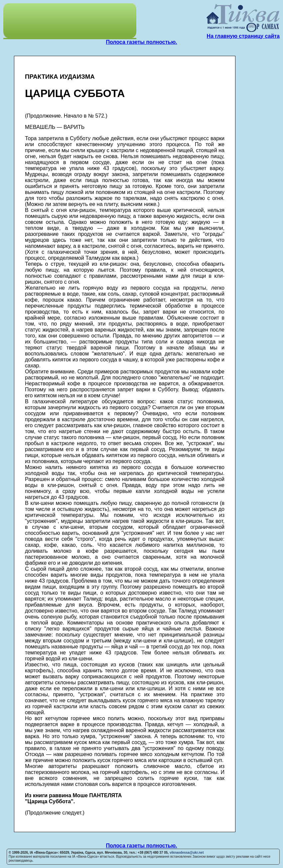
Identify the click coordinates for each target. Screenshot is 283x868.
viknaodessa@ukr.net (187, 853)
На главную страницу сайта (243, 36)
